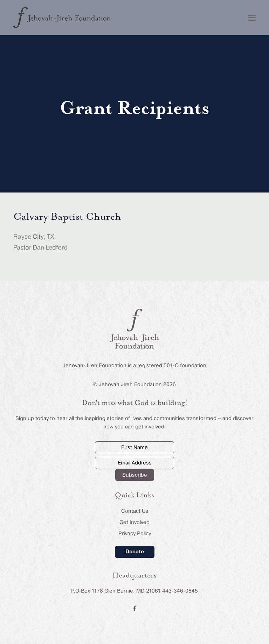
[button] (252, 18)
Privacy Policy (135, 533)
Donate (135, 552)
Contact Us (135, 511)
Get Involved (134, 522)
